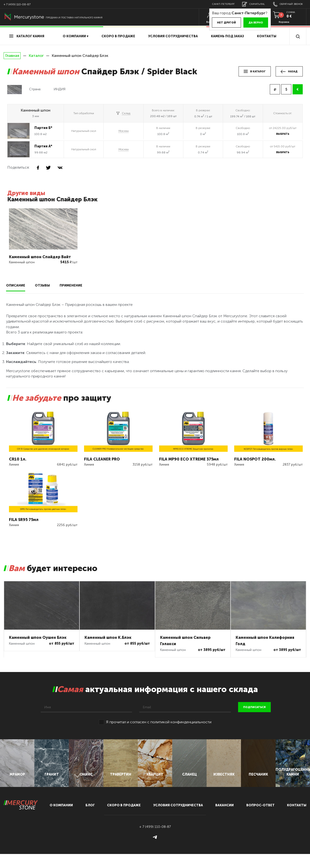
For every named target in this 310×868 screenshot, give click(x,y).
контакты (297, 819)
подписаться (254, 706)
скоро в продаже (118, 36)
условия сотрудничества (173, 36)
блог (90, 819)
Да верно (249, 23)
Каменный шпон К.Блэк (108, 636)
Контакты (267, 36)
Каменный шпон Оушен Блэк (38, 636)
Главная (12, 56)
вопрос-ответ (260, 819)
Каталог (36, 56)
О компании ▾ (76, 36)
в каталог (255, 72)
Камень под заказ (227, 36)
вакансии (225, 819)
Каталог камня (27, 36)
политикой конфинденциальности (181, 721)
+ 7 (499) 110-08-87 (17, 4)
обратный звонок (287, 4)
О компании (61, 819)
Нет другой (220, 23)
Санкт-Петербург (217, 4)
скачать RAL (249, 4)
